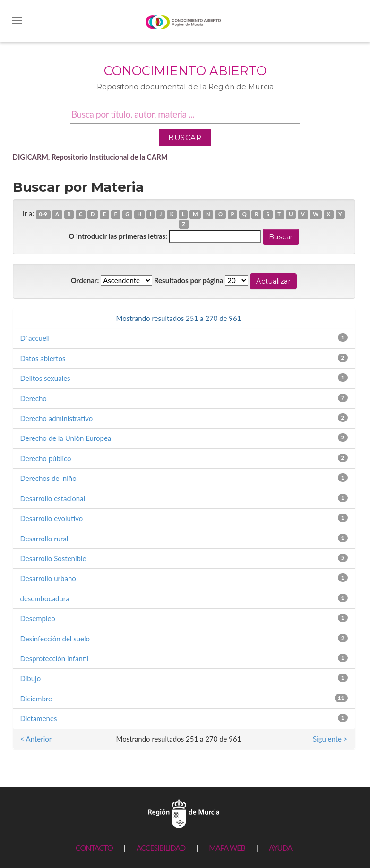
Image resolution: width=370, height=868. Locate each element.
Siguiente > (330, 318)
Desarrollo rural (44, 539)
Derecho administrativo (57, 418)
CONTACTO (94, 847)
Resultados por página (189, 280)
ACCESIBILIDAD (161, 847)
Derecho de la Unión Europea (66, 438)
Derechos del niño (48, 478)
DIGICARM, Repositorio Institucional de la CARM (90, 157)
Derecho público (46, 458)
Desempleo (38, 618)
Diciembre (36, 699)
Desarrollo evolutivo (52, 518)
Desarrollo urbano (48, 578)
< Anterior (36, 318)
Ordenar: (85, 280)
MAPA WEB (227, 847)
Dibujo (31, 678)
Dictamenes (39, 718)
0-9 (43, 214)
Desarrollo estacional (53, 498)
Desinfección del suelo (55, 639)
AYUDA (280, 847)
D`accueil (35, 338)
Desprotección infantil (55, 658)
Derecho (34, 398)
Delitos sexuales (45, 378)
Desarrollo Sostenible (53, 558)
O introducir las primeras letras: (118, 236)
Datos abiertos (43, 358)
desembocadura (45, 598)
